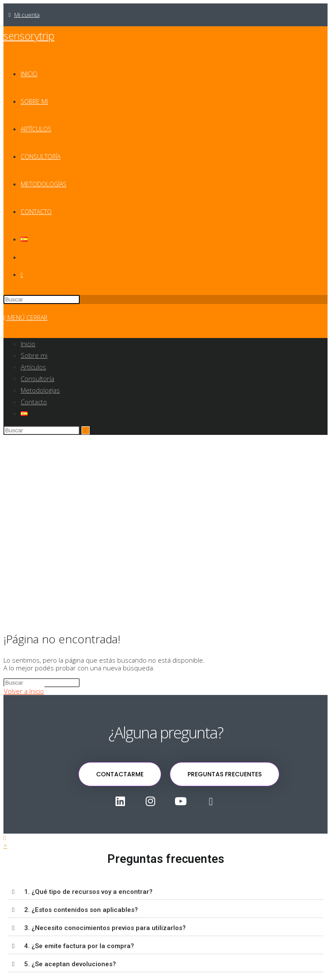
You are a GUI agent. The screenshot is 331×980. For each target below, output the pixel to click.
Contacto (34, 402)
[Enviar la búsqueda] (86, 430)
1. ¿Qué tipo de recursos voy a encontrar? (88, 892)
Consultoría (37, 378)
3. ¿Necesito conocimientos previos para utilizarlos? (105, 928)
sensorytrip (29, 36)
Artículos (33, 367)
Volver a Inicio (24, 691)
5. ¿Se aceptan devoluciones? (70, 964)
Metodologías (40, 390)
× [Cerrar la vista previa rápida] (5, 845)
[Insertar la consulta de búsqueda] (42, 299)
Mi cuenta (27, 15)
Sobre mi (34, 355)
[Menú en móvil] (25, 318)
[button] (165, 892)
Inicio (28, 344)
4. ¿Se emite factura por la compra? (79, 946)
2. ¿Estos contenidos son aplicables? (81, 910)
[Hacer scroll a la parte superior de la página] (5, 837)
